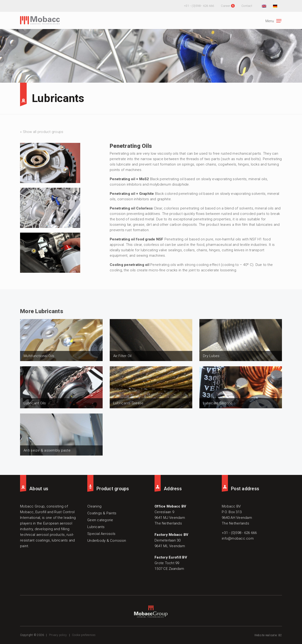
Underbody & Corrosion (107, 541)
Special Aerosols (101, 534)
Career (226, 6)
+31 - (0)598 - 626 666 (199, 6)
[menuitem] (263, 6)
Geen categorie (100, 520)
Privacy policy (58, 635)
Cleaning (94, 506)
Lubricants (58, 98)
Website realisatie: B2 (268, 635)
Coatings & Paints (102, 513)
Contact (247, 6)
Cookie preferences (84, 635)
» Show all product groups (42, 132)
